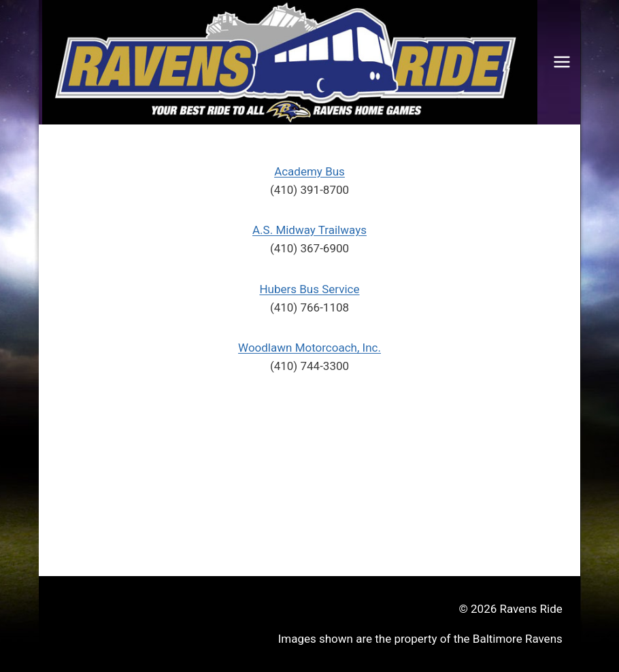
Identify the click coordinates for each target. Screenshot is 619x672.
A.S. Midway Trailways (309, 230)
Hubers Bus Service (309, 289)
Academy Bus (309, 171)
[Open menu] (562, 62)
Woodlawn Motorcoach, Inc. (309, 348)
